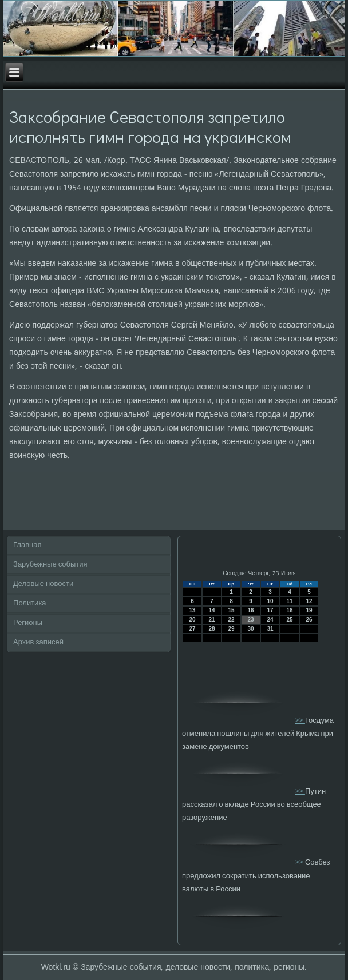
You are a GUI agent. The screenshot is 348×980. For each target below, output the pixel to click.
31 (270, 629)
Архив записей (38, 642)
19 (309, 610)
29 (231, 629)
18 (289, 610)
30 (250, 629)
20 (192, 620)
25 (289, 620)
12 (309, 601)
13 (192, 610)
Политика (30, 603)
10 (270, 601)
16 (250, 610)
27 (192, 629)
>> (300, 721)
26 (309, 620)
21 (211, 620)
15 (231, 610)
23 (250, 620)
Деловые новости (43, 584)
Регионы (28, 623)
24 (270, 620)
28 (211, 629)
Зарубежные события (50, 565)
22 (231, 620)
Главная (27, 545)
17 (270, 610)
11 (289, 601)
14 (211, 610)
